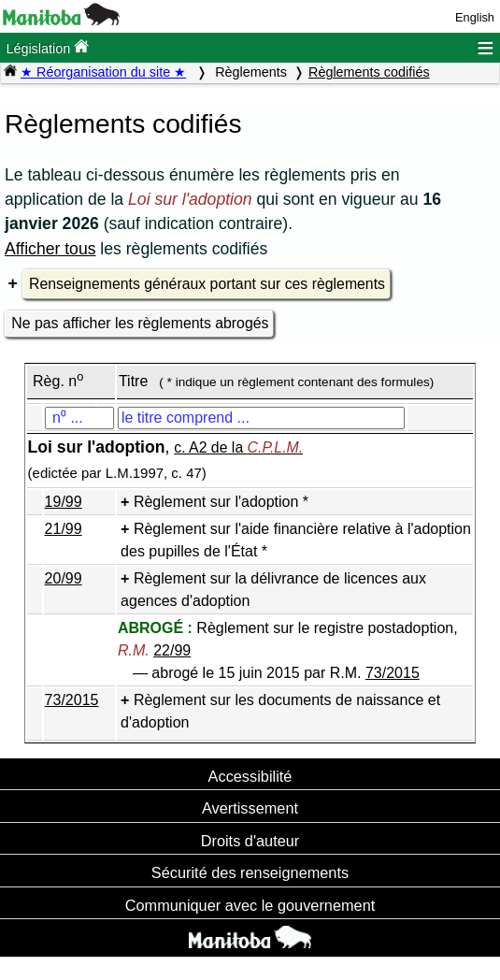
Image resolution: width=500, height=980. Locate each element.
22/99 (172, 650)
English (475, 17)
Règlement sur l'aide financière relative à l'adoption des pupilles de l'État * (296, 540)
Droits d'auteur (250, 841)
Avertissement (250, 808)
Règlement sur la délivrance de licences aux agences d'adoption (273, 590)
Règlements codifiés (369, 72)
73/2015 (393, 673)
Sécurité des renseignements (250, 872)
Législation (47, 47)
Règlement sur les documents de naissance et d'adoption (280, 711)
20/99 (64, 578)
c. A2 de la (238, 447)
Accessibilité (250, 776)
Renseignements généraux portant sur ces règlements (207, 284)
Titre (133, 381)
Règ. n (58, 381)
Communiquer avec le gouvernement (250, 905)
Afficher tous (50, 249)
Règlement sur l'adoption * (221, 502)
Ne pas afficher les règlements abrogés (140, 323)
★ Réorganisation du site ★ (103, 72)
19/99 (64, 502)
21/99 (64, 529)
